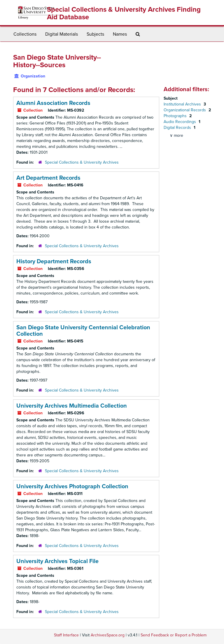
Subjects (95, 34)
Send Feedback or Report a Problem (174, 635)
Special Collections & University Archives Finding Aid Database (124, 13)
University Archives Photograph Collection (72, 487)
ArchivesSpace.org (108, 635)
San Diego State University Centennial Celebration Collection (83, 331)
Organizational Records (185, 110)
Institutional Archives (183, 104)
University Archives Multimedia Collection (72, 406)
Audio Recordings (180, 122)
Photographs (176, 116)
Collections (25, 34)
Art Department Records (48, 178)
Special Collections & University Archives (82, 162)
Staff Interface (66, 635)
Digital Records (178, 128)
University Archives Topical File (57, 561)
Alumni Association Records (53, 103)
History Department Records (54, 262)
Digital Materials (62, 34)
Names (120, 34)
